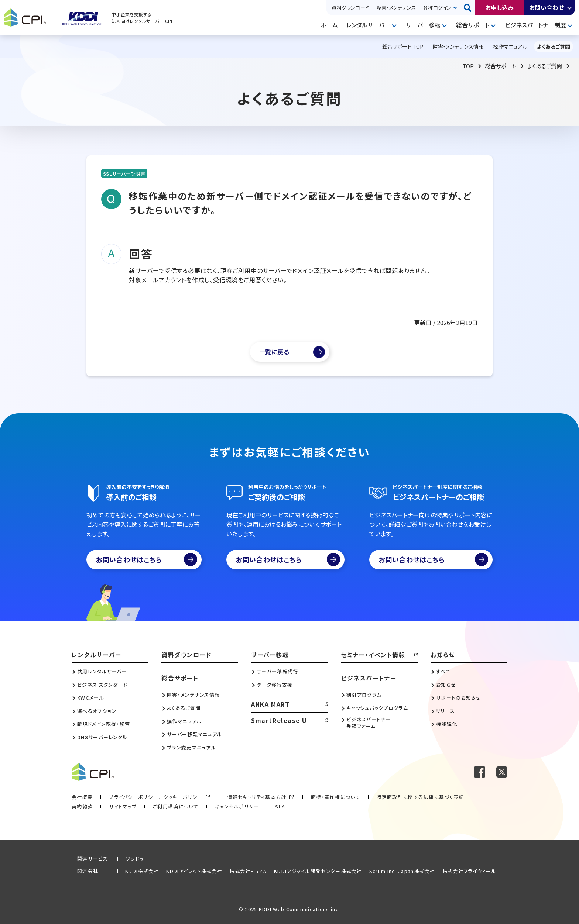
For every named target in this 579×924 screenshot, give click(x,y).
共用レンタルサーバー (102, 672)
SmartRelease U (279, 720)
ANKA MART (270, 704)
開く (570, 8)
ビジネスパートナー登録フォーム (369, 723)
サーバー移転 (423, 25)
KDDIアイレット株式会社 (194, 871)
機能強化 (447, 724)
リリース (446, 711)
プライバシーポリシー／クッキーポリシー (156, 797)
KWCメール (91, 698)
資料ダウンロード (350, 8)
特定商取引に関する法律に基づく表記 (420, 797)
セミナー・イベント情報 (373, 655)
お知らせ (443, 655)
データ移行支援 (275, 685)
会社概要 (82, 797)
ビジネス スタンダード (102, 685)
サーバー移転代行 (277, 672)
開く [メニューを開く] (395, 25)
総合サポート (473, 25)
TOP (468, 66)
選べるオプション (97, 711)
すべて (443, 672)
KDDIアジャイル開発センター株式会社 (318, 871)
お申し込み (499, 7)
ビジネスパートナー (369, 678)
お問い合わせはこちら (146, 559)
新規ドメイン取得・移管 (104, 724)
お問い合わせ (547, 7)
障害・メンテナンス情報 (193, 695)
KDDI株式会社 (142, 871)
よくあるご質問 (545, 66)
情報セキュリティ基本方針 (257, 797)
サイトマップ (123, 806)
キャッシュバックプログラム (377, 708)
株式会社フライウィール (469, 871)
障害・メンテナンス (396, 8)
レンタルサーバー (368, 25)
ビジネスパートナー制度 (535, 25)
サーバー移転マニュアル (194, 734)
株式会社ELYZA (248, 871)
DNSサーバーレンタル (102, 737)
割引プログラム (364, 695)
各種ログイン (437, 8)
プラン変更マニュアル (191, 748)
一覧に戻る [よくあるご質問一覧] (274, 352)
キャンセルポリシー (237, 806)
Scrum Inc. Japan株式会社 (402, 871)
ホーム (329, 25)
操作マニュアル (184, 721)
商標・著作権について (336, 797)
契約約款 (82, 806)
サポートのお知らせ (459, 698)
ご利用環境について (176, 806)
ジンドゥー (137, 859)
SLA (280, 806)
